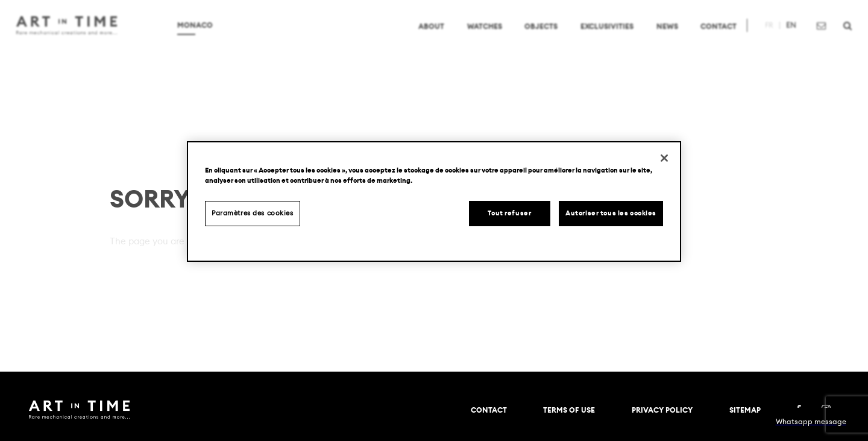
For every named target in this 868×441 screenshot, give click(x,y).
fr (756, 38)
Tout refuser (509, 213)
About (419, 39)
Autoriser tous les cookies (611, 213)
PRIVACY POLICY (662, 410)
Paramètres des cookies (253, 213)
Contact (706, 39)
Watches (472, 39)
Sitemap (745, 410)
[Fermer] (664, 158)
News (655, 39)
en (778, 38)
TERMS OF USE (569, 410)
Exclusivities (594, 39)
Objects (529, 39)
